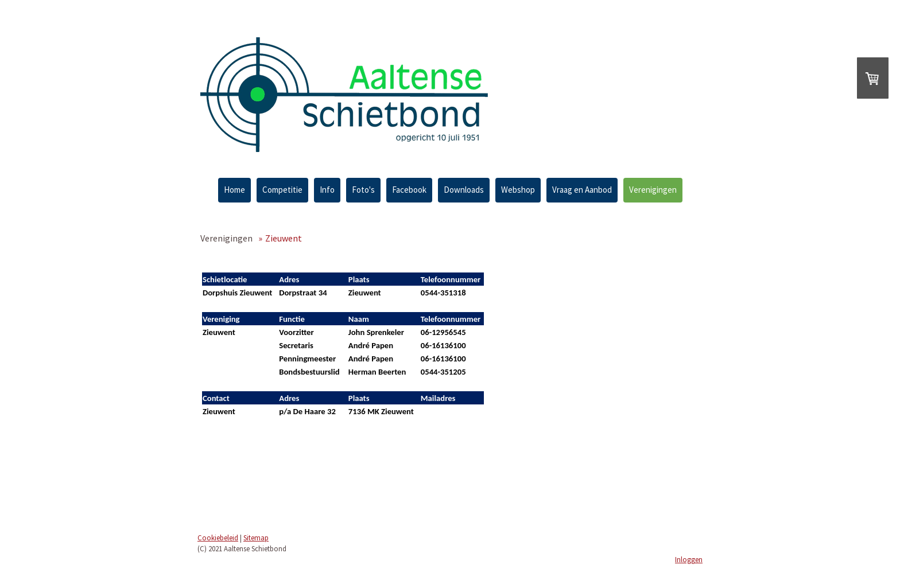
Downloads (464, 190)
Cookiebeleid (218, 538)
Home (234, 190)
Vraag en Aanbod (582, 190)
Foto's (363, 190)
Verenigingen (653, 190)
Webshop (518, 190)
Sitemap (256, 538)
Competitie (282, 190)
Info (327, 190)
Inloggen (689, 559)
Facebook (409, 190)
